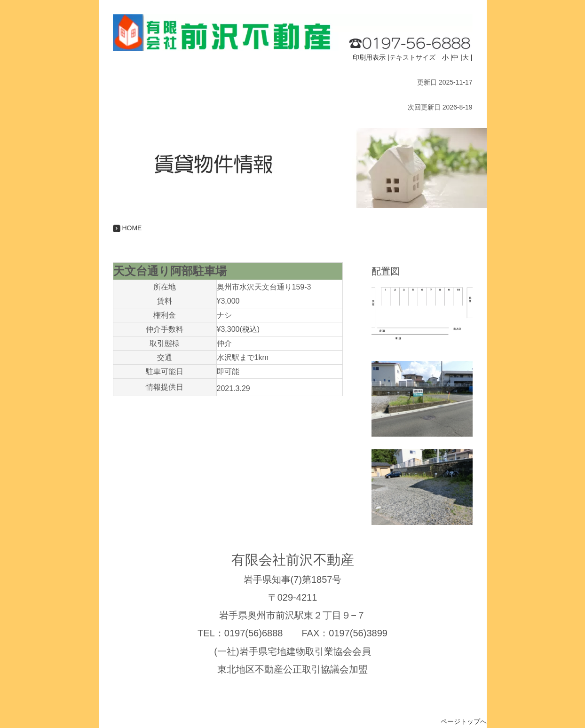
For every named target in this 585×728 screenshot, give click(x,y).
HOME (127, 228)
